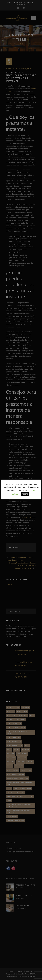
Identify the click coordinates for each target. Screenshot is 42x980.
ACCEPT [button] (25, 494)
